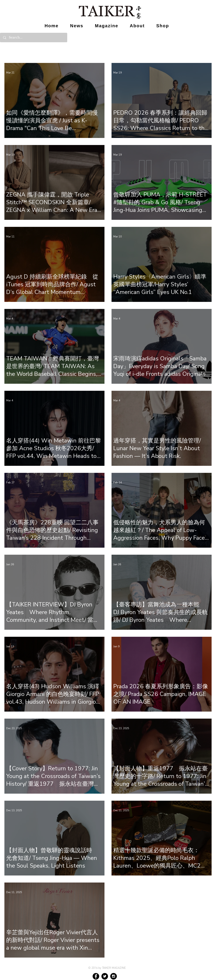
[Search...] (33, 38)
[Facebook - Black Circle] (96, 976)
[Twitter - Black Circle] (105, 976)
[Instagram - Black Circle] (114, 976)
